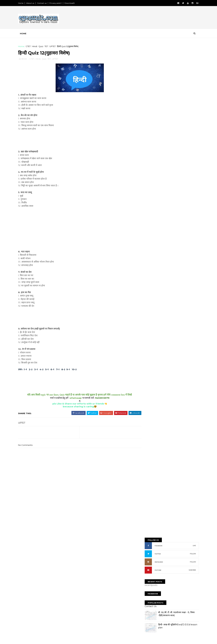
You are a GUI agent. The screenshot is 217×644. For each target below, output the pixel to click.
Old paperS (149, 575)
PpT (145, 566)
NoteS (146, 572)
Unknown (151, 495)
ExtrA (145, 578)
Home (23, 3)
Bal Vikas (150, 254)
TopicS (146, 559)
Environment (152, 274)
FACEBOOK (156, 100)
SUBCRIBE (190, 124)
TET (49, 46)
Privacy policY (58, 3)
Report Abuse (152, 314)
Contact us (44, 3)
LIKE (192, 99)
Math (148, 290)
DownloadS (72, 3)
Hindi (37, 46)
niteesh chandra (155, 498)
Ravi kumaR (152, 491)
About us (32, 3)
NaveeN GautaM (155, 488)
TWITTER (155, 108)
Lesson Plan (152, 285)
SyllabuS (147, 563)
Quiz (43, 46)
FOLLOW (191, 108)
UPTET (55, 46)
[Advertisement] (142, 18)
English (149, 269)
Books (149, 259)
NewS (146, 569)
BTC (147, 249)
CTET (30, 46)
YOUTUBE (156, 124)
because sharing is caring (77, 407)
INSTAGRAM (156, 116)
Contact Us (148, 160)
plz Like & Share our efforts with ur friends (77, 404)
